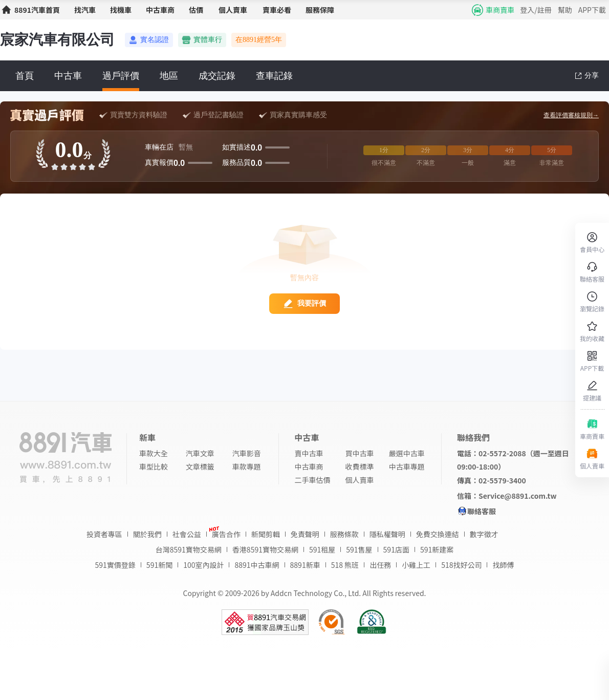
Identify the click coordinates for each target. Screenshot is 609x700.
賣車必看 (277, 10)
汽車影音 (247, 453)
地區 (169, 76)
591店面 (396, 549)
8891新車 (305, 565)
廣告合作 (226, 534)
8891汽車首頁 (37, 10)
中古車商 (160, 10)
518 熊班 (345, 565)
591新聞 (159, 565)
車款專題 (247, 466)
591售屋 (359, 549)
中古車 (68, 76)
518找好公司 (461, 565)
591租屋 (322, 549)
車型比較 (154, 466)
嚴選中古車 (407, 453)
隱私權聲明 (387, 534)
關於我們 (147, 534)
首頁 (25, 76)
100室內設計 (203, 565)
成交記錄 (217, 76)
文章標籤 (200, 466)
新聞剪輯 (266, 534)
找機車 (121, 10)
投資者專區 (104, 534)
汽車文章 (200, 453)
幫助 (565, 10)
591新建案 (437, 549)
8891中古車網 (257, 565)
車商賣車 (500, 10)
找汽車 (85, 10)
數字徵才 (484, 534)
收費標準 (360, 466)
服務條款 (344, 534)
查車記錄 (274, 76)
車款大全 (154, 453)
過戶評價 (121, 76)
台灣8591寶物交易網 (189, 549)
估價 (196, 10)
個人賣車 (233, 10)
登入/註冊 (536, 10)
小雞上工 (416, 565)
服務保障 (320, 10)
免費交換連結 (438, 534)
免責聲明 (305, 534)
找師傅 (503, 565)
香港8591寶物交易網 (265, 549)
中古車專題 (407, 466)
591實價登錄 (115, 565)
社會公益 (187, 534)
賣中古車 (309, 453)
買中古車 (360, 453)
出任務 (380, 565)
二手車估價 (312, 480)
